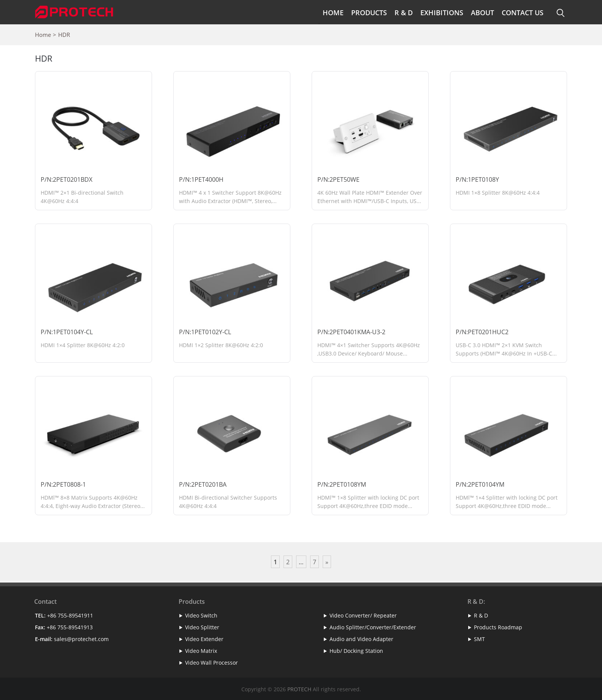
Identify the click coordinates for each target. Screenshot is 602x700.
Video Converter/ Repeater (363, 615)
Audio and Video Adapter (361, 639)
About (482, 13)
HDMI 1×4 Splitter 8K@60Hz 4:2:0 (83, 345)
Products (369, 13)
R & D (404, 13)
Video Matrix (201, 651)
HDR (64, 35)
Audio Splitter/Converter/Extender (373, 627)
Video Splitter (202, 627)
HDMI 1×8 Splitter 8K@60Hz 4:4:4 (498, 193)
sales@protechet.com (81, 639)
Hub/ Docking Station (356, 651)
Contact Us (523, 13)
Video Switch (201, 615)
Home (333, 13)
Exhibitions (442, 13)
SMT (479, 639)
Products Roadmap (498, 627)
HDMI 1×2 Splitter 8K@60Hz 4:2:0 (221, 345)
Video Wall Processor (211, 663)
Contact (45, 602)
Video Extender (204, 639)
